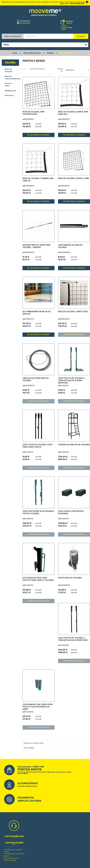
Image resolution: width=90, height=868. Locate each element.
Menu (6, 45)
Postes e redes (8, 85)
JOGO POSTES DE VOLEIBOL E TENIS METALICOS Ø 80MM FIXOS (73, 639)
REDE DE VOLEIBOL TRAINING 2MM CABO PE (38, 180)
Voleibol (10, 63)
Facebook (87, 2)
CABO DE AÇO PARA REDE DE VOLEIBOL (36, 379)
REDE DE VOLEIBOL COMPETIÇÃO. (73, 312)
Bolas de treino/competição (10, 78)
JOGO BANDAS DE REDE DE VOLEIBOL (70, 246)
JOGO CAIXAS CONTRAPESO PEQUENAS (71, 512)
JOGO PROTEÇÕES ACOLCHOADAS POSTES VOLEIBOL (38, 512)
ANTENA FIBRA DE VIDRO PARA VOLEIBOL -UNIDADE (37, 246)
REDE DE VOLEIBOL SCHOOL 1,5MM (73, 178)
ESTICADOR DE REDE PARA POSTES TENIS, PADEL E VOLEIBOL (38, 579)
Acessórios (9, 95)
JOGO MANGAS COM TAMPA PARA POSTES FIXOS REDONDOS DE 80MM (38, 707)
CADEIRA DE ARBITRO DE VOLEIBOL (74, 445)
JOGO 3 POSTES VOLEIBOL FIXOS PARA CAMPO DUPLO (37, 446)
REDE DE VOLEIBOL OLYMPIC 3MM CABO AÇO (73, 113)
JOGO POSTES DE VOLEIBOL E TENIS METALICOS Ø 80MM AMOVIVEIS (72, 380)
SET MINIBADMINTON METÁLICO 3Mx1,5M (37, 313)
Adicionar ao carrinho (40, 135)
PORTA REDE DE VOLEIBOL (70, 578)
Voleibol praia (10, 91)
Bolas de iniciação (8, 70)
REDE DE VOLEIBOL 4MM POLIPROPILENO (33, 113)
